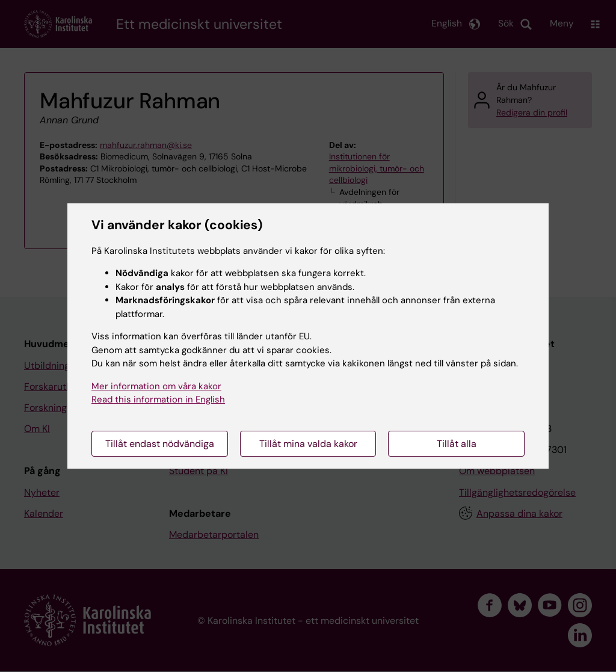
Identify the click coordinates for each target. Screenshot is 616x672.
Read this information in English (158, 399)
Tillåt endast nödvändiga (160, 444)
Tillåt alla (457, 444)
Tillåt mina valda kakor (308, 444)
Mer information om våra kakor (156, 386)
